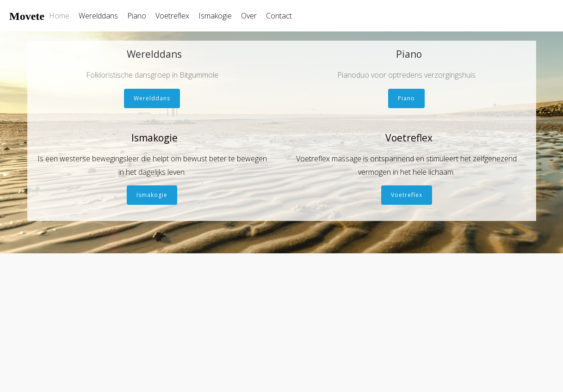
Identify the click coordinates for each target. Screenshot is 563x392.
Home (59, 16)
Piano (137, 16)
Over (249, 16)
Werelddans (98, 16)
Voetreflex (172, 16)
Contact (279, 16)
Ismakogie (215, 16)
